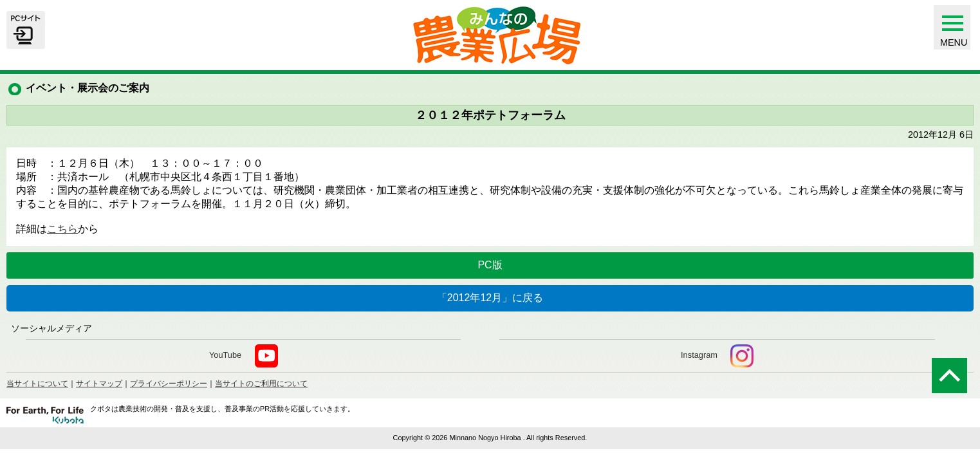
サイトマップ (99, 384)
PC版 (490, 265)
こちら (62, 229)
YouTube (244, 356)
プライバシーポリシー (169, 384)
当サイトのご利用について (261, 384)
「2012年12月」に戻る (490, 298)
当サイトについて (37, 384)
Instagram (717, 356)
